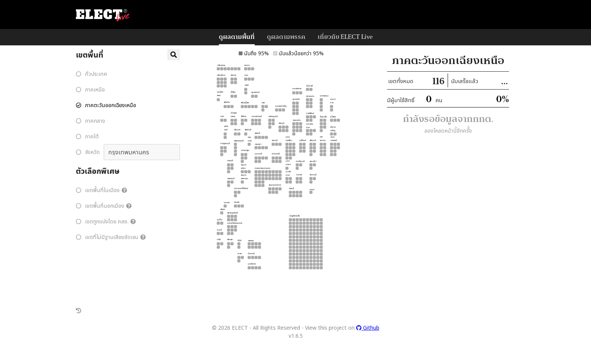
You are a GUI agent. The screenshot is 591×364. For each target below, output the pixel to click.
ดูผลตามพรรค (286, 36)
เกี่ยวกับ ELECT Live (345, 36)
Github (368, 328)
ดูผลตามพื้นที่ (237, 36)
